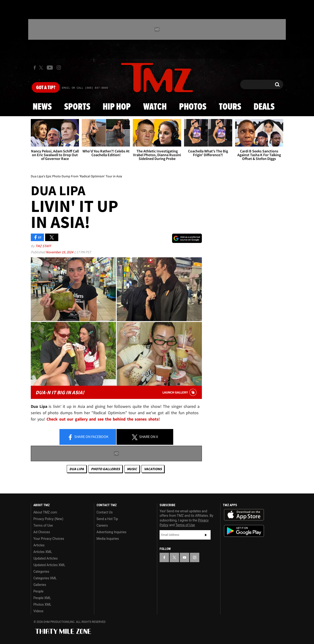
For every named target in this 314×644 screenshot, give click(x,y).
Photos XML (42, 604)
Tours (230, 107)
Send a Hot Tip (107, 519)
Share (88, 437)
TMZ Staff (43, 246)
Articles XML (43, 552)
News (42, 107)
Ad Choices (42, 532)
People (38, 591)
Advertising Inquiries (112, 532)
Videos (38, 611)
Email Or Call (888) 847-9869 (85, 88)
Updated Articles (45, 558)
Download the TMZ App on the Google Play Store (244, 531)
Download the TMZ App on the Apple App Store (244, 515)
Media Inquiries (108, 539)
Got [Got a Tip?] (46, 88)
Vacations (153, 469)
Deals (264, 107)
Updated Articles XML (49, 565)
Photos (193, 107)
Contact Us (105, 512)
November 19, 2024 (60, 252)
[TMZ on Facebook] (35, 68)
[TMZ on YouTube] (184, 557)
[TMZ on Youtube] (50, 68)
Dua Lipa (77, 469)
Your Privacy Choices (49, 539)
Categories (41, 572)
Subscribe (206, 535)
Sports (77, 107)
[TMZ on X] (42, 68)
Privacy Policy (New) (48, 519)
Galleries (40, 585)
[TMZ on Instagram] (59, 68)
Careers (102, 525)
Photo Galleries (105, 469)
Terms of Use (43, 525)
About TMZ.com (45, 512)
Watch (155, 107)
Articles (39, 545)
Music (132, 469)
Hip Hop (117, 107)
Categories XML (45, 578)
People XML (42, 598)
